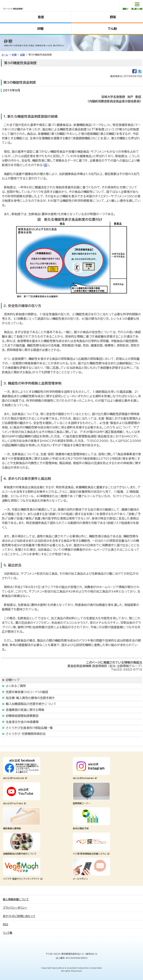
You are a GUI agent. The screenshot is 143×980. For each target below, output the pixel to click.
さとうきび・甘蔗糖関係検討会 (26, 734)
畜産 (41, 17)
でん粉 (112, 29)
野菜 (113, 17)
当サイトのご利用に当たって (19, 916)
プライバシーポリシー (15, 908)
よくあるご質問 (16, 686)
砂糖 (40, 29)
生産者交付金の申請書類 (22, 722)
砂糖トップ (13, 680)
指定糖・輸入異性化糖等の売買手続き (30, 698)
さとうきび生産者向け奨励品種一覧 (29, 728)
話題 (23, 55)
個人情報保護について (16, 899)
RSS (5, 924)
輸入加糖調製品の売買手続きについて (31, 704)
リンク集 (8, 933)
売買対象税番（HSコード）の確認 (27, 692)
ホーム (5, 55)
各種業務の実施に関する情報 (25, 710)
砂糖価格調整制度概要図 (22, 716)
